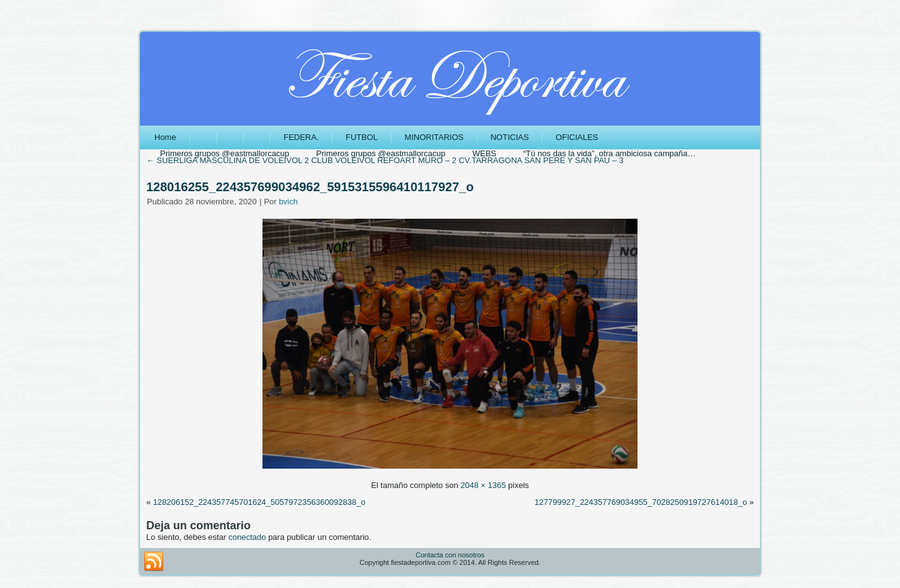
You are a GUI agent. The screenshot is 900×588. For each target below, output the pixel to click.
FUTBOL (362, 137)
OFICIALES (577, 137)
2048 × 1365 (483, 485)
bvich (288, 202)
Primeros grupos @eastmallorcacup (225, 153)
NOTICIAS (510, 137)
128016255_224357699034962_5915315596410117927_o (310, 187)
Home (165, 137)
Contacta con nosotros (450, 555)
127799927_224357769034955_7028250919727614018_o (641, 502)
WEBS (484, 153)
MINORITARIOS (434, 137)
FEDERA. (301, 137)
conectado (247, 537)
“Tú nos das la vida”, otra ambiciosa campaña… (609, 153)
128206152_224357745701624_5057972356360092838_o (259, 502)
